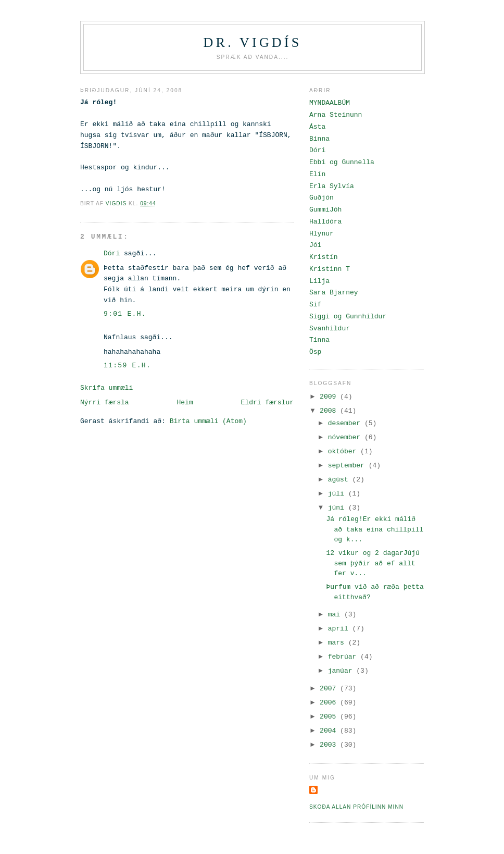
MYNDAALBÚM (330, 103)
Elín (317, 174)
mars (338, 643)
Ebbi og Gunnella (342, 162)
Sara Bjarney (334, 293)
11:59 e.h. (127, 366)
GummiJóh (325, 210)
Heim (185, 403)
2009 (330, 397)
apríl (340, 629)
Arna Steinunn (336, 115)
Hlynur (322, 234)
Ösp (315, 352)
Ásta (317, 127)
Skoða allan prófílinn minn (356, 807)
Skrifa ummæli (106, 388)
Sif (315, 305)
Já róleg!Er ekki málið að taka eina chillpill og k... (375, 529)
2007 (330, 689)
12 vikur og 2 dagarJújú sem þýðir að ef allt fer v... (373, 563)
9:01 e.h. (125, 314)
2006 (330, 703)
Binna (319, 139)
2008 (330, 411)
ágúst (340, 480)
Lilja (319, 281)
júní (338, 508)
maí (336, 615)
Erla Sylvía (332, 186)
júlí (338, 494)
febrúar (344, 657)
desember (346, 423)
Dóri (112, 253)
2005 (330, 717)
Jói (315, 245)
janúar (342, 671)
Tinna (319, 340)
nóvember (346, 437)
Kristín (324, 257)
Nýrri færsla (105, 403)
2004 (330, 731)
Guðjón (322, 198)
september (348, 466)
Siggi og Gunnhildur (348, 317)
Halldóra (325, 222)
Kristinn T (330, 269)
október (344, 451)
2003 (330, 745)
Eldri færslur (267, 403)
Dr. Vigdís (253, 42)
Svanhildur (330, 329)
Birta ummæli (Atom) (208, 421)
